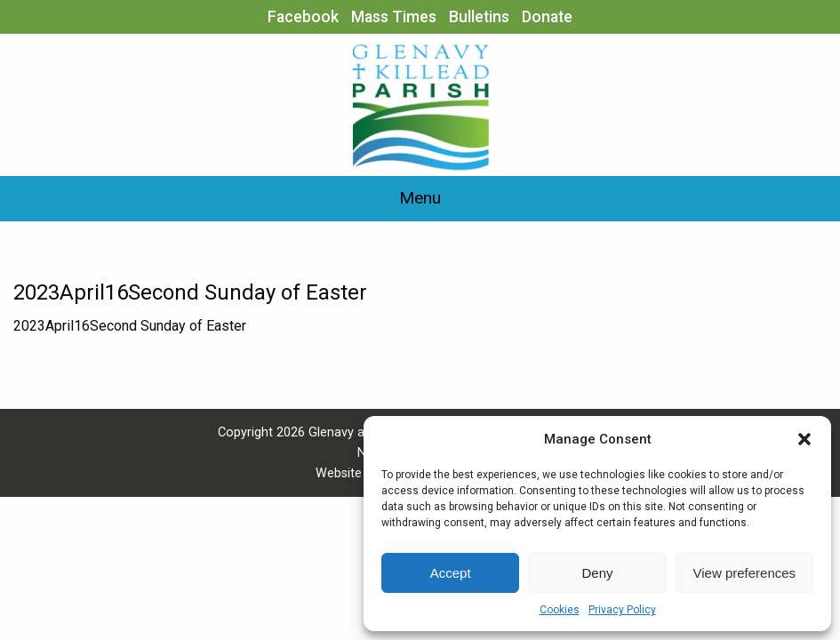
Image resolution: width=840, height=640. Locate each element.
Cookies (560, 610)
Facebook (303, 17)
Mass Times (394, 17)
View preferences (745, 573)
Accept (451, 573)
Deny (597, 573)
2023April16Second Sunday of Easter (130, 326)
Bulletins (479, 17)
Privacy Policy (622, 610)
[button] (804, 439)
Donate (547, 17)
